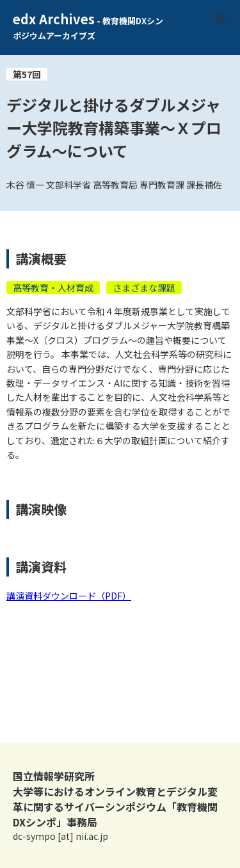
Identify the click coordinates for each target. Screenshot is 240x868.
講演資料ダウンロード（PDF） (69, 596)
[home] (83, 27)
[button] (221, 19)
